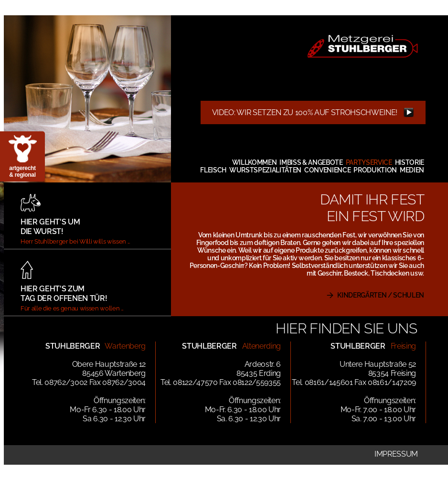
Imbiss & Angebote (311, 162)
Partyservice (369, 162)
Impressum (396, 454)
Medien (412, 170)
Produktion (375, 170)
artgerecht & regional (22, 171)
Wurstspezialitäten (265, 170)
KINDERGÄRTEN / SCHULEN (381, 295)
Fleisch (213, 170)
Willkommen (255, 162)
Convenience (327, 170)
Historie (410, 162)
